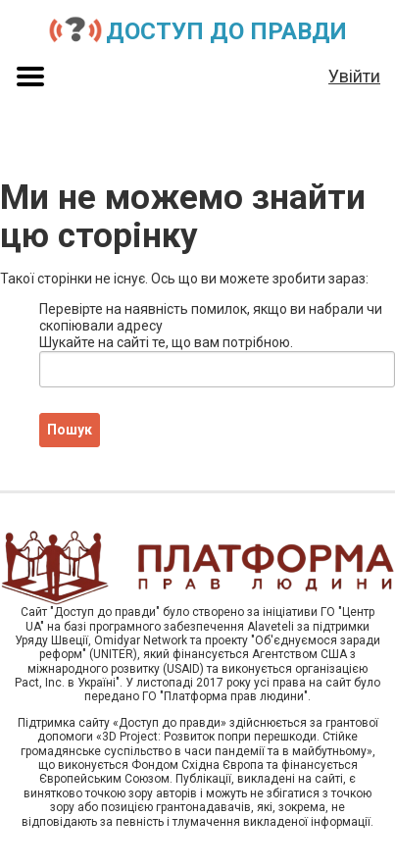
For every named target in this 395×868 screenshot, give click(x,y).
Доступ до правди (226, 31)
